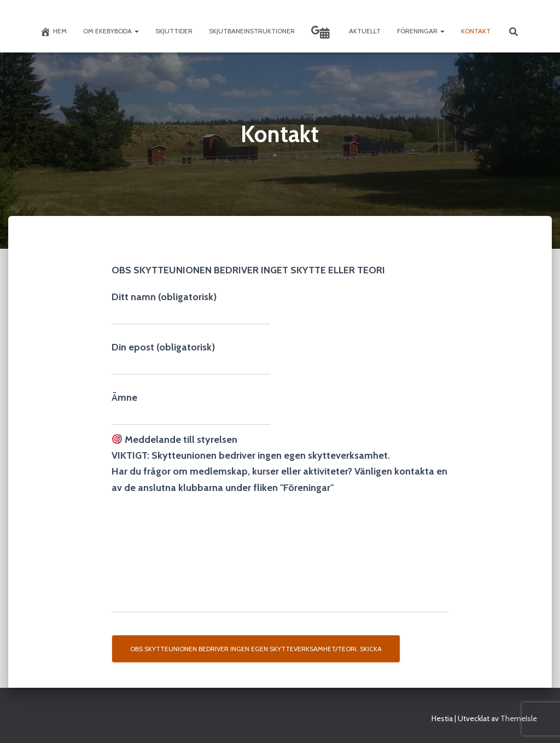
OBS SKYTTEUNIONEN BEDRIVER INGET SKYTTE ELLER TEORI (248, 270)
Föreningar (421, 31)
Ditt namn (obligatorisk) (191, 308)
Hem (53, 32)
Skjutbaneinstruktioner (252, 31)
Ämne (191, 408)
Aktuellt (365, 31)
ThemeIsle (519, 718)
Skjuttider (174, 31)
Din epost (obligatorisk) (191, 358)
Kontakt (476, 31)
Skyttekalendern (325, 33)
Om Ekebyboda (111, 31)
